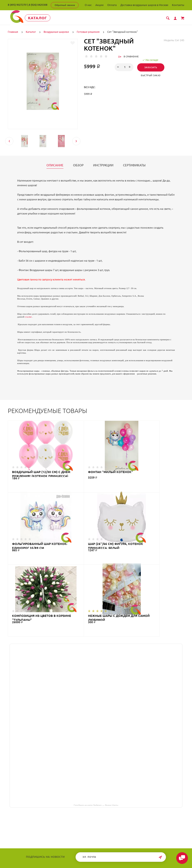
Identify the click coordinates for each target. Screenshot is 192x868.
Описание (55, 165)
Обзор (78, 165)
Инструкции (103, 165)
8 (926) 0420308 (38, 5)
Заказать (151, 67)
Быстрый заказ (151, 75)
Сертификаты (134, 165)
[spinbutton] (124, 67)
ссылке (28, 317)
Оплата (112, 5)
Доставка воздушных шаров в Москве (144, 5)
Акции (99, 5)
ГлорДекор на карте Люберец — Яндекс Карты (96, 733)
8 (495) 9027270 (17, 5)
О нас (88, 5)
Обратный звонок (65, 5)
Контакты (178, 5)
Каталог (40, 18)
